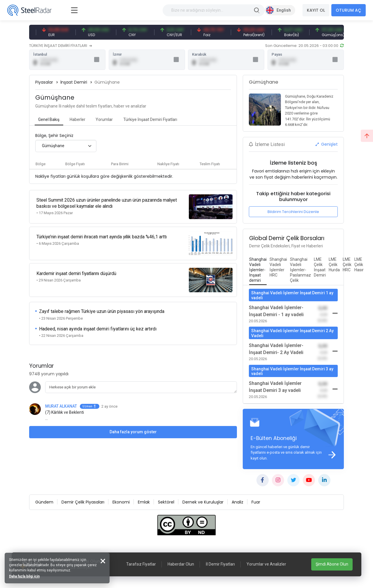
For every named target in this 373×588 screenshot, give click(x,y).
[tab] (49, 120)
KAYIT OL (316, 10)
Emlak (144, 503)
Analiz (237, 503)
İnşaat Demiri (74, 83)
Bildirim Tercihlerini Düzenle (293, 212)
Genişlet (327, 145)
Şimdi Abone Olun (332, 564)
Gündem (44, 503)
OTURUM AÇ (349, 10)
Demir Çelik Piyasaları (83, 503)
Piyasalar (44, 83)
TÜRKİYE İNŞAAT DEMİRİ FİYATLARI (60, 46)
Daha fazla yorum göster (133, 425)
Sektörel (166, 503)
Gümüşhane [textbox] (53, 147)
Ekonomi (121, 503)
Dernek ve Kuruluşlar (203, 503)
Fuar (256, 503)
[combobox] (66, 147)
